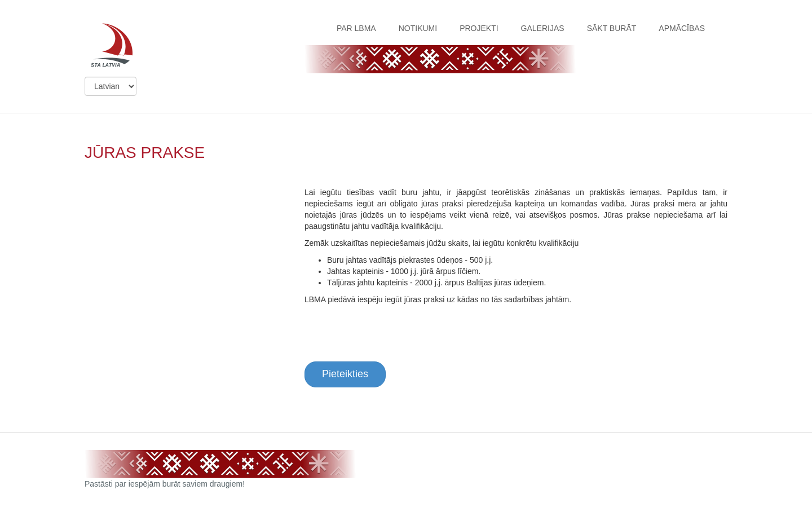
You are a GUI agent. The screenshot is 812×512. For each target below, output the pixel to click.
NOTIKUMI (418, 28)
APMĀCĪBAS (682, 28)
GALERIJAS (543, 28)
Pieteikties (345, 374)
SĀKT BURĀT (612, 28)
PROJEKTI (479, 28)
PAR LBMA (356, 28)
